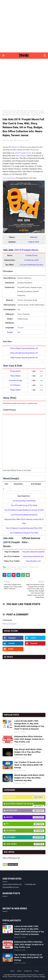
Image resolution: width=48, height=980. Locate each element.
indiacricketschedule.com (12, 884)
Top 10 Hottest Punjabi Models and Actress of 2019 (24, 510)
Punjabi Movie (16, 147)
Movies (25, 817)
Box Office (25, 797)
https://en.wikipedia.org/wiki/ (33, 552)
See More (40, 265)
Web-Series (25, 844)
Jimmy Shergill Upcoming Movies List (24, 353)
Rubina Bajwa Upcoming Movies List (24, 348)
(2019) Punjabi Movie (26, 250)
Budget (10, 332)
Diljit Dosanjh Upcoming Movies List (24, 358)
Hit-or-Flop (25, 811)
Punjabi (21, 328)
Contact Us (28, 971)
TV (25, 824)
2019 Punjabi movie (23, 153)
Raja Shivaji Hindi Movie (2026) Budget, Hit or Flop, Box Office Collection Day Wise (28, 752)
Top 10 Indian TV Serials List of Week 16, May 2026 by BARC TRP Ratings (29, 765)
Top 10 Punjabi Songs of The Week (24, 505)
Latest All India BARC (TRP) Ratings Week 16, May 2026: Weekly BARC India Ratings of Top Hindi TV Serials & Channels (29, 725)
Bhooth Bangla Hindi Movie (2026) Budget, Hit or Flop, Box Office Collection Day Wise (29, 778)
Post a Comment (9, 624)
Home (5, 111)
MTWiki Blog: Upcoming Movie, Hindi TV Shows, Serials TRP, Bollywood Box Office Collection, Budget (24, 976)
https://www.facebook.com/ (33, 556)
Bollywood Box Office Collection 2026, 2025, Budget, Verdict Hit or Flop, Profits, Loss (29, 739)
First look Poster (9, 178)
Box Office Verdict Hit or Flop (25, 804)
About (19, 971)
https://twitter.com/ (33, 561)
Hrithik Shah (9, 140)
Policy (36, 971)
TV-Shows (25, 831)
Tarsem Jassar (8, 569)
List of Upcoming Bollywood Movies (24, 515)
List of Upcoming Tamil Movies (24, 501)
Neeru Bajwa (21, 156)
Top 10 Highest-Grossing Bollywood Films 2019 (24, 528)
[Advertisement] (24, 26)
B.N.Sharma (12, 567)
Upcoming (12, 111)
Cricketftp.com (30, 884)
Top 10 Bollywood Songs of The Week (24, 533)
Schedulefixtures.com (11, 887)
